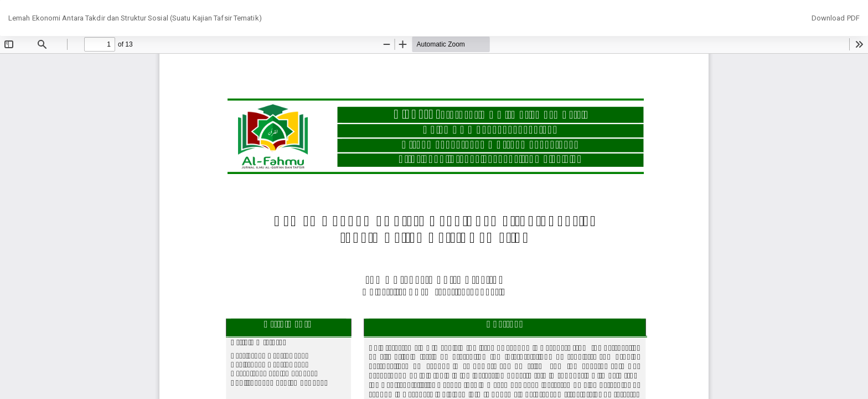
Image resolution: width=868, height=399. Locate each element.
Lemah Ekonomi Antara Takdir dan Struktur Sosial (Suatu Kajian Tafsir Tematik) (135, 18)
